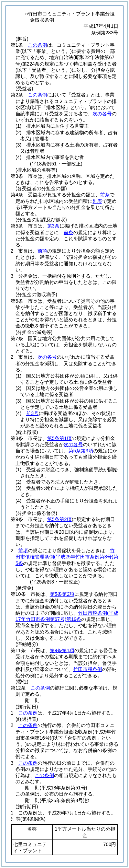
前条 (105, 195)
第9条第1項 (62, 650)
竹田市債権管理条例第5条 (67, 557)
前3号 (32, 413)
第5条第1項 (60, 438)
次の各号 (102, 114)
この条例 (37, 45)
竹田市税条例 (88, 669)
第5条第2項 (60, 519)
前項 (42, 251)
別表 (97, 201)
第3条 (53, 226)
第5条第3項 (81, 451)
